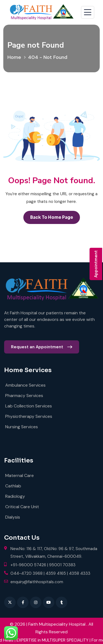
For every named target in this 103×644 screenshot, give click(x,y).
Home (16, 57)
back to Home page (52, 217)
